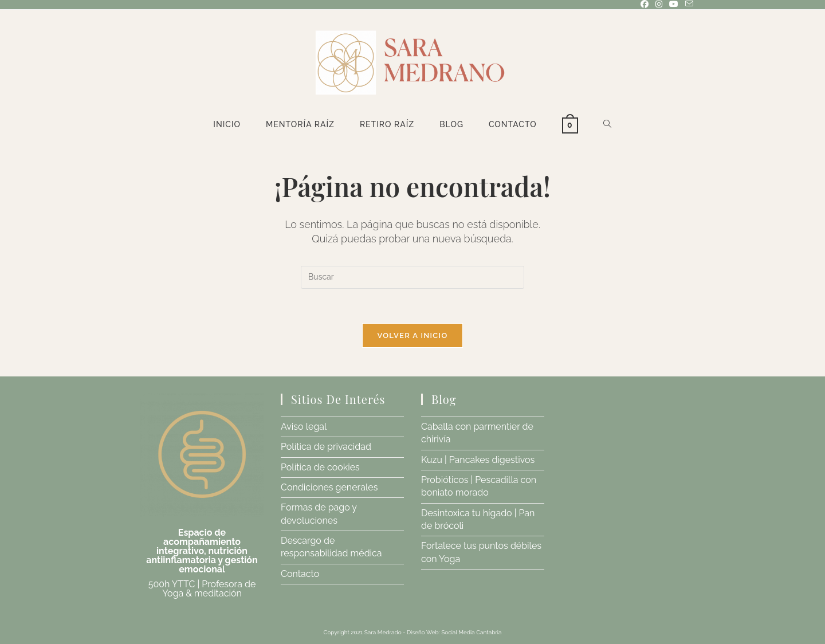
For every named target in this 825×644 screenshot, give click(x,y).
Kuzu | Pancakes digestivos (478, 460)
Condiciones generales (329, 487)
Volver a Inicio (413, 335)
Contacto (300, 574)
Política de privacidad (326, 447)
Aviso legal (304, 427)
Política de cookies (320, 467)
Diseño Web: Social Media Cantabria (454, 632)
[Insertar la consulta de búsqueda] (412, 277)
